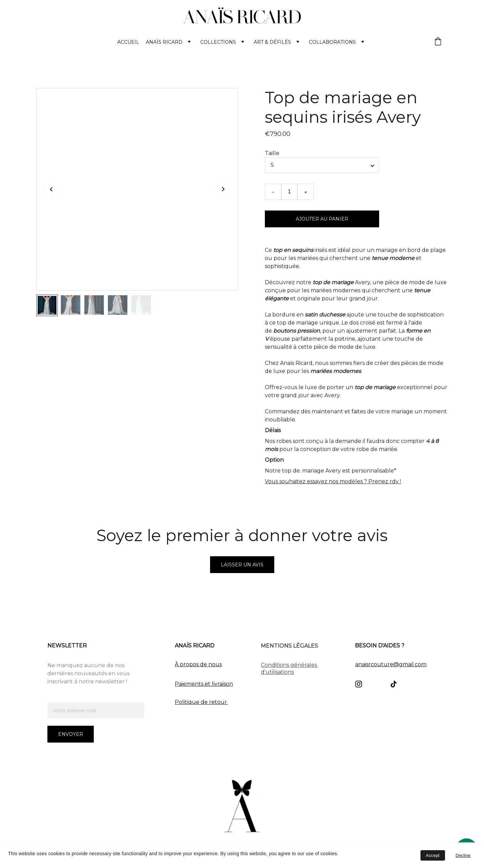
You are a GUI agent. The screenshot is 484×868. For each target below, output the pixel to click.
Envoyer (71, 734)
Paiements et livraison (204, 684)
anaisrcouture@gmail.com (391, 664)
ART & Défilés (272, 42)
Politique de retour (201, 702)
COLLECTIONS (218, 42)
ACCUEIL (128, 42)
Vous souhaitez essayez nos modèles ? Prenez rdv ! (333, 481)
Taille (272, 153)
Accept (433, 855)
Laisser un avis (242, 565)
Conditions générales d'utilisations (290, 670)
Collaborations (332, 42)
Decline (463, 855)
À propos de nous (198, 664)
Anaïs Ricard (164, 42)
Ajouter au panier (322, 219)
